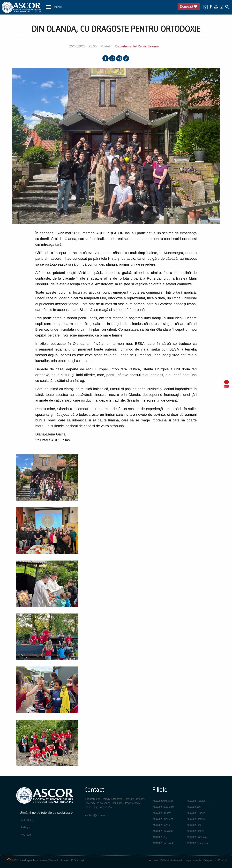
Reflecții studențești (171, 860)
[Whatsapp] (112, 58)
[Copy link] (126, 58)
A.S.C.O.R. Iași (75, 860)
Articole (153, 860)
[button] (54, 7)
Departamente (193, 860)
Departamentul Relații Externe (137, 46)
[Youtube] (216, 6)
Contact (223, 860)
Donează (187, 7)
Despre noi (210, 860)
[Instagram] (222, 6)
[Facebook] (211, 6)
